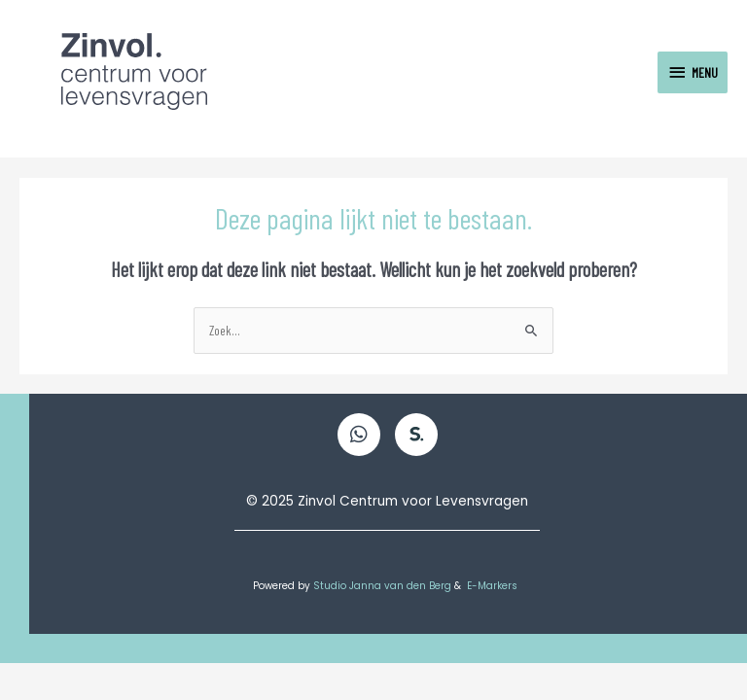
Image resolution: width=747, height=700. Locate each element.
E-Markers (494, 586)
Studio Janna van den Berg (384, 586)
